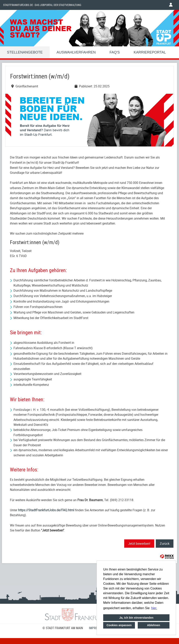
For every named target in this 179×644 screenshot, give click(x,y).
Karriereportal (150, 52)
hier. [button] (154, 608)
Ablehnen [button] (154, 625)
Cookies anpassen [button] (119, 625)
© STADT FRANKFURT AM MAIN (63, 628)
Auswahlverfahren (76, 52)
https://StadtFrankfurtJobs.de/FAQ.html (46, 510)
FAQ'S (115, 52)
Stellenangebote (25, 52)
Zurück (165, 544)
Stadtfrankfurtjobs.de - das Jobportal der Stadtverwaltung (42, 5)
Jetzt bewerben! (139, 544)
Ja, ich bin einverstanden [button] (136, 618)
